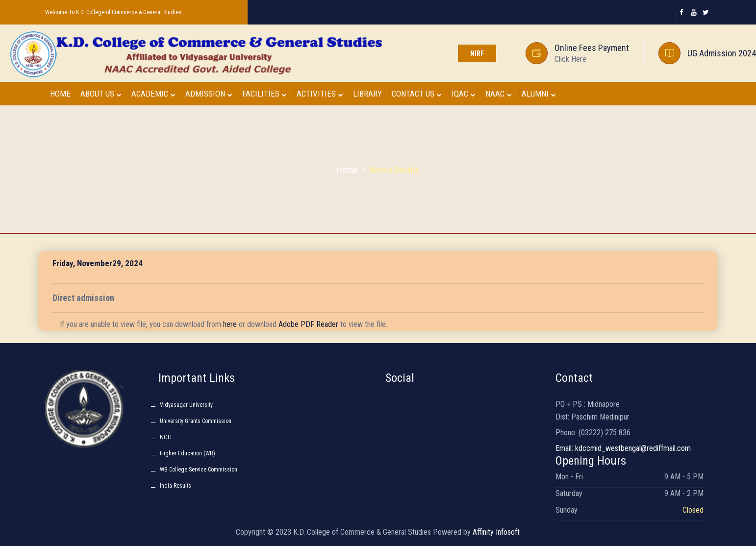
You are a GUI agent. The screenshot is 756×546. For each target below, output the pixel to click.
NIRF (477, 53)
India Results (176, 486)
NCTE (166, 437)
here (230, 324)
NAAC (499, 94)
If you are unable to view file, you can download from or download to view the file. (224, 324)
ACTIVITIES (320, 94)
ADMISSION (209, 94)
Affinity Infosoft (496, 532)
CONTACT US (417, 94)
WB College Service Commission (199, 470)
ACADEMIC (153, 94)
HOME (60, 94)
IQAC (464, 94)
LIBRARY (367, 94)
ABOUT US (101, 94)
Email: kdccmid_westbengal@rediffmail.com (623, 448)
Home (347, 170)
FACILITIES (265, 94)
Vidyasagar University (186, 405)
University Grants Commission (196, 421)
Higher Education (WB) (188, 453)
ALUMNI (539, 94)
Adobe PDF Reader (308, 324)
